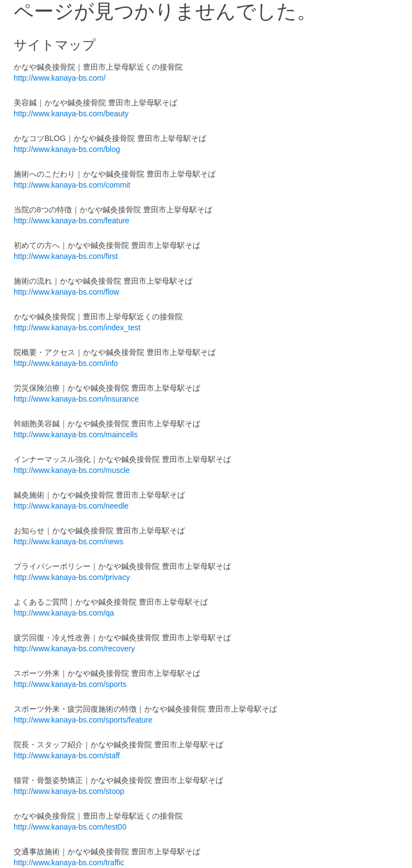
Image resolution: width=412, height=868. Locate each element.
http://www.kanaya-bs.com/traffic (69, 863)
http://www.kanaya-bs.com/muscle (72, 470)
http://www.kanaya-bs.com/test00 (70, 827)
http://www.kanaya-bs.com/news (69, 542)
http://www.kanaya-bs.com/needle (71, 506)
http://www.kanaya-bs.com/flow (66, 292)
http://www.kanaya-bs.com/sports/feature (83, 720)
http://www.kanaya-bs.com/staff (67, 756)
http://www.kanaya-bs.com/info (66, 363)
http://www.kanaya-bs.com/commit (72, 185)
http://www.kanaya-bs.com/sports (70, 684)
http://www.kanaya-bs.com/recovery (74, 649)
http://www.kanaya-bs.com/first (66, 256)
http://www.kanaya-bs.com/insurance (76, 399)
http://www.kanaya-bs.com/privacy (72, 577)
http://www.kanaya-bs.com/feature (72, 221)
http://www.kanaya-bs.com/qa (64, 613)
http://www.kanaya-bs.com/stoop (69, 791)
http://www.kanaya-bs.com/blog (67, 149)
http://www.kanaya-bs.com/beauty (71, 114)
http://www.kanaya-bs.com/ (60, 78)
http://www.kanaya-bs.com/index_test (77, 328)
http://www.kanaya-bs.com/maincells (76, 435)
